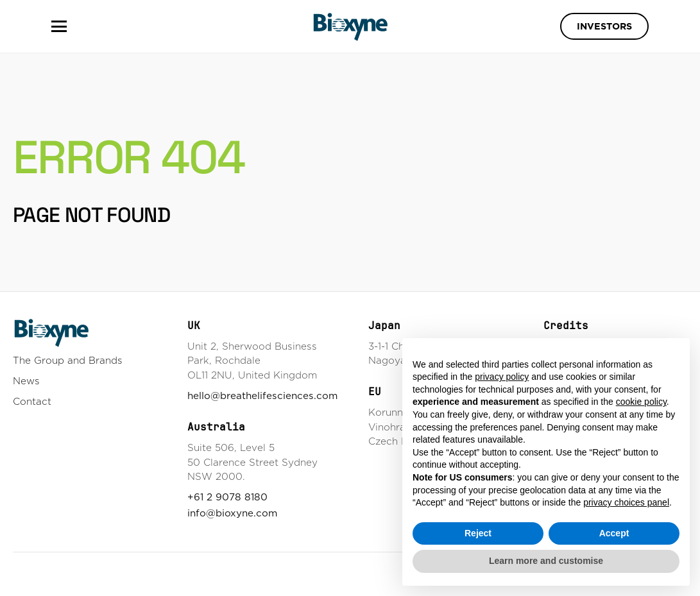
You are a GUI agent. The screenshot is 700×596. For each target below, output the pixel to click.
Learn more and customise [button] (546, 561)
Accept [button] (614, 533)
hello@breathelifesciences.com (262, 396)
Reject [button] (478, 533)
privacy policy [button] (502, 377)
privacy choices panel (626, 502)
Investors (604, 26)
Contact (32, 401)
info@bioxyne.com (232, 513)
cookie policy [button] (641, 402)
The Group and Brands (68, 360)
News (26, 381)
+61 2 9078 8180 (227, 497)
